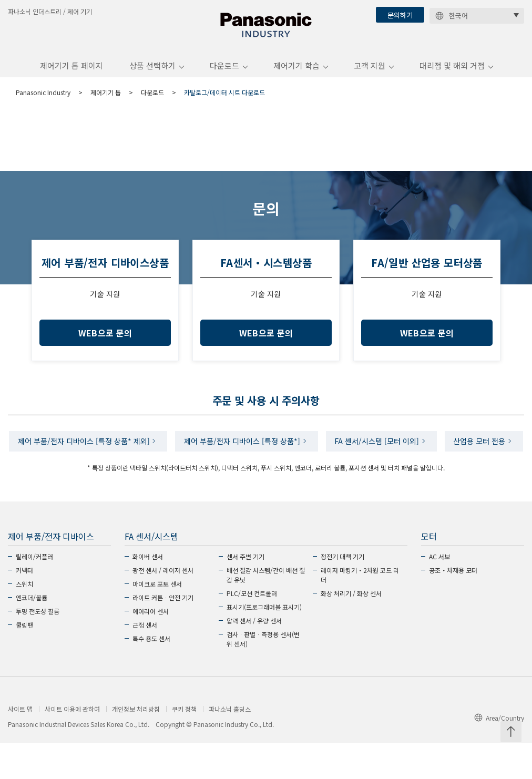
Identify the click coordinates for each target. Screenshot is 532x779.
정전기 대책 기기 (342, 592)
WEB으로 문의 (105, 337)
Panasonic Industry (43, 96)
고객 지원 (370, 70)
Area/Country (499, 754)
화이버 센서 (148, 592)
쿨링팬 (24, 660)
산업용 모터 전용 (262, 476)
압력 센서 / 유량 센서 (254, 656)
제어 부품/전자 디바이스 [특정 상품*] (285, 446)
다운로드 (224, 70)
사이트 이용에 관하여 (72, 745)
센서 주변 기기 (245, 592)
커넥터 (24, 606)
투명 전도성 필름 (38, 647)
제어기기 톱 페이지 (71, 70)
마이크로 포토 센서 (157, 619)
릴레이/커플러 (34, 592)
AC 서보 (439, 592)
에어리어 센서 (151, 647)
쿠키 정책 (184, 745)
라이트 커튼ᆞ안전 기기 (163, 633)
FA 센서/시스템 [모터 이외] (423, 446)
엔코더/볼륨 (32, 633)
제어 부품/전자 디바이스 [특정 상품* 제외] (123, 446)
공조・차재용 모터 (453, 606)
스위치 (24, 619)
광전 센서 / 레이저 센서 (163, 606)
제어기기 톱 (106, 96)
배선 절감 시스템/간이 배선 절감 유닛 (266, 611)
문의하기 (400, 15)
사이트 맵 (20, 745)
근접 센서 (145, 660)
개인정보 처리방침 (136, 745)
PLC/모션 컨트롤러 (252, 629)
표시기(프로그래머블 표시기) (264, 643)
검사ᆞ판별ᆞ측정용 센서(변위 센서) (263, 675)
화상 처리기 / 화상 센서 (351, 629)
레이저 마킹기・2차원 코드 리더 (360, 611)
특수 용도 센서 (151, 674)
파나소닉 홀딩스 (230, 745)
